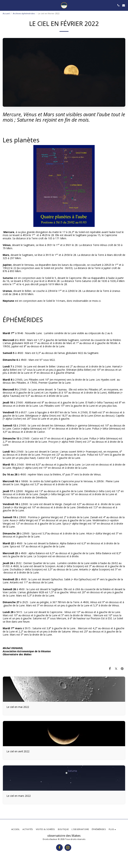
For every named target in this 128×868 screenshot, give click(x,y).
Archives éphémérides (24, 13)
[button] (4, 5)
